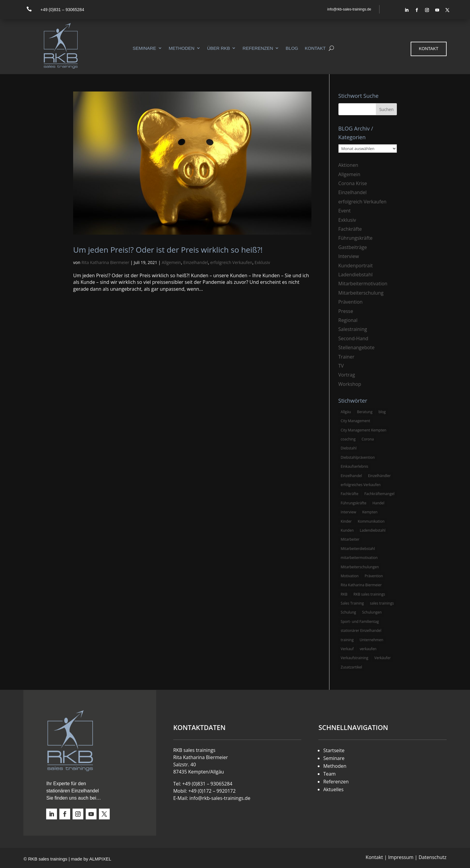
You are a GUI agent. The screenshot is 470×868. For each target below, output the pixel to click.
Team (329, 774)
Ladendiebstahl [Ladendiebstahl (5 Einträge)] (373, 530)
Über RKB (219, 48)
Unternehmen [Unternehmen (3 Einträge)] (372, 640)
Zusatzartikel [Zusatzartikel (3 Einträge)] (351, 667)
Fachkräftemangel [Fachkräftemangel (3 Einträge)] (379, 494)
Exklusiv (262, 262)
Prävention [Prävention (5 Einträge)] (374, 576)
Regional (348, 320)
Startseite (334, 750)
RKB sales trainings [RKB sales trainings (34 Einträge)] (369, 594)
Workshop (350, 384)
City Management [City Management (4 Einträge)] (355, 421)
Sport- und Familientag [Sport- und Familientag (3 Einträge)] (360, 622)
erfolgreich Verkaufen (231, 262)
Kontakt (315, 48)
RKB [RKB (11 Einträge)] (344, 594)
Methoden (182, 48)
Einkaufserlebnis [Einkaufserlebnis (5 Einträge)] (355, 466)
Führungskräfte (355, 238)
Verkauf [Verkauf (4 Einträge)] (347, 649)
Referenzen (258, 48)
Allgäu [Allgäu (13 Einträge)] (346, 412)
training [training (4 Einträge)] (347, 640)
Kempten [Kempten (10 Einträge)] (370, 512)
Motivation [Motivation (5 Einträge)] (350, 576)
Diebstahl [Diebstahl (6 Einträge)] (349, 448)
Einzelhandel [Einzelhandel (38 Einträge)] (351, 476)
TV (341, 366)
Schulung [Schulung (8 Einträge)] (348, 612)
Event (345, 211)
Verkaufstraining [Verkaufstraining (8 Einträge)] (355, 658)
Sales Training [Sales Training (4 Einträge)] (352, 603)
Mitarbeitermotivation (363, 284)
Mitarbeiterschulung (361, 293)
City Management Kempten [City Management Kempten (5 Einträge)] (364, 430)
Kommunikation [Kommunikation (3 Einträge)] (371, 521)
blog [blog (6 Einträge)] (382, 412)
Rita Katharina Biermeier (106, 262)
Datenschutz (432, 857)
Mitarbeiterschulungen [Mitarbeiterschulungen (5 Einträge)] (360, 567)
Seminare (144, 48)
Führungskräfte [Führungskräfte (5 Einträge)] (354, 503)
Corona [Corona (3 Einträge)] (368, 439)
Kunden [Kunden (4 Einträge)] (347, 530)
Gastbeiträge (353, 247)
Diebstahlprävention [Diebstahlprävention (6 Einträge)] (358, 457)
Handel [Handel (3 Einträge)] (378, 503)
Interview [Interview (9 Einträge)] (349, 512)
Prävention (351, 302)
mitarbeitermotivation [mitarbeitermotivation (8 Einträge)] (359, 558)
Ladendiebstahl (356, 275)
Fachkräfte (350, 229)
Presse (346, 311)
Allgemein (171, 262)
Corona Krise (353, 183)
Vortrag (347, 375)
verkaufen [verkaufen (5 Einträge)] (368, 649)
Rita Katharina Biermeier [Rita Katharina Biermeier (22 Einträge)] (361, 585)
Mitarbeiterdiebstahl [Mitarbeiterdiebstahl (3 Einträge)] (358, 549)
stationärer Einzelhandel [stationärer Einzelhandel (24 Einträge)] (361, 631)
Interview (349, 256)
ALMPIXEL (100, 859)
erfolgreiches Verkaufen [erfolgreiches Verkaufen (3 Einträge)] (361, 485)
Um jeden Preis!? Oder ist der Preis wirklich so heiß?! (168, 250)
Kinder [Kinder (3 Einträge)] (346, 521)
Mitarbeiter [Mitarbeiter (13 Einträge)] (350, 539)
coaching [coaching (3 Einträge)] (348, 439)
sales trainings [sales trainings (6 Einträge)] (382, 603)
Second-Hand (353, 338)
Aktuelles (333, 789)
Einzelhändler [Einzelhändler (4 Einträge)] (379, 476)
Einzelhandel (196, 262)
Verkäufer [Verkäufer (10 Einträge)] (383, 658)
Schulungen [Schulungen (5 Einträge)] (372, 612)
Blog (292, 48)
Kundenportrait (356, 266)
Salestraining (353, 329)
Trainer (347, 357)
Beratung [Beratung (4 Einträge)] (365, 412)
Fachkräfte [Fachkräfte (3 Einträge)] (350, 494)
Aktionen (348, 165)
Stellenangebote (357, 347)
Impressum (401, 857)
